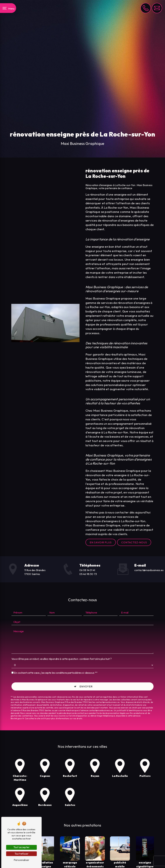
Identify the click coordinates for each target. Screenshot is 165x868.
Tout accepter (21, 847)
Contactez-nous (134, 542)
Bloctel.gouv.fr (17, 710)
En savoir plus (101, 542)
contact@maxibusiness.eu (149, 570)
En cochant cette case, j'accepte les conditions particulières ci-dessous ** (56, 665)
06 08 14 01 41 (87, 570)
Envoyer (86, 678)
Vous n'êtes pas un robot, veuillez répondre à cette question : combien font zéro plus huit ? (62, 651)
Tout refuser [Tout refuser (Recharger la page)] (21, 854)
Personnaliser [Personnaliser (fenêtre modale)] (21, 860)
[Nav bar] (8, 8)
